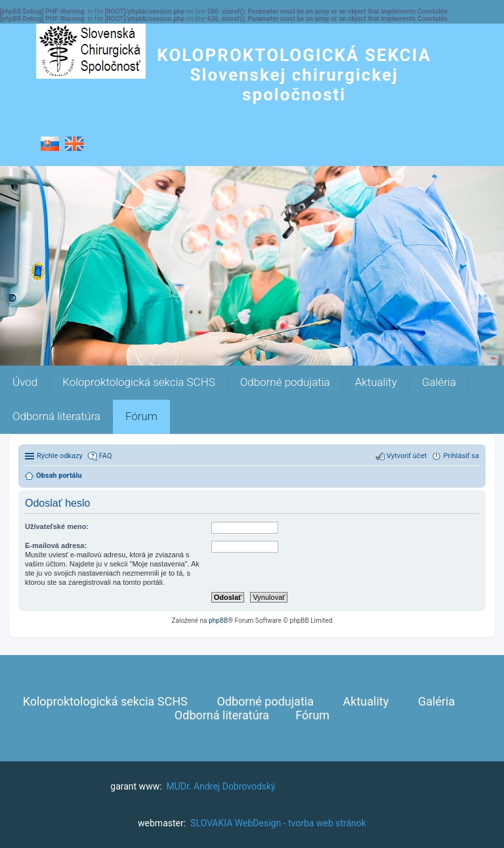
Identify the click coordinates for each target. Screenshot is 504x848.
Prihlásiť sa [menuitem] (461, 456)
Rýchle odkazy (60, 456)
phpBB (218, 621)
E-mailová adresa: (56, 545)
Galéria (439, 382)
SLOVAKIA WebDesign (236, 823)
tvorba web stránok (327, 823)
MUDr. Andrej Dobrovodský (221, 786)
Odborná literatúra (56, 416)
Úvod (25, 382)
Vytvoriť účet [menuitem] (407, 456)
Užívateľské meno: (57, 526)
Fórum (141, 416)
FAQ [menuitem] (106, 456)
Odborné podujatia (285, 382)
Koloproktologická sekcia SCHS (139, 382)
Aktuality (376, 382)
